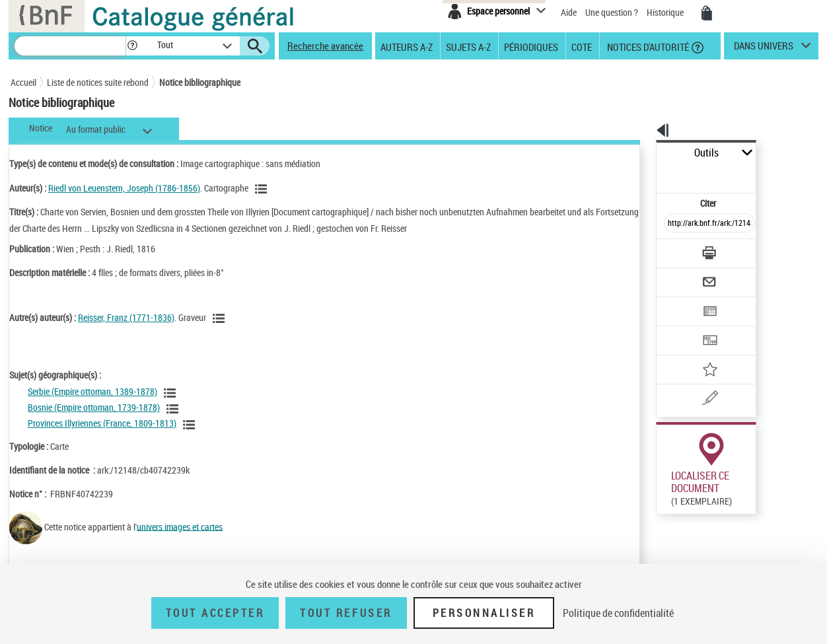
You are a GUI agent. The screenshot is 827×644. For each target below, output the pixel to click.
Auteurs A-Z (407, 46)
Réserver (667, 495)
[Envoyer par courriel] (672, 250)
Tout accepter (215, 613)
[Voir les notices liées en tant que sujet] (172, 393)
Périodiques (531, 46)
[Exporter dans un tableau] (682, 275)
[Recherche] (70, 46)
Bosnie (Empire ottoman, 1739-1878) (94, 407)
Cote (582, 46)
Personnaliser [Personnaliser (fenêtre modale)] (484, 613)
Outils (642, 153)
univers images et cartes (180, 526)
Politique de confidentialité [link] (618, 613)
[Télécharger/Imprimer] (675, 224)
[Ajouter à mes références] (680, 327)
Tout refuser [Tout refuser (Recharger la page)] (346, 613)
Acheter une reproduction (758, 495)
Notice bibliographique (200, 82)
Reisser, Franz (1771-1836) (126, 317)
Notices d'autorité (647, 46)
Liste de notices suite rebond (98, 82)
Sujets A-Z (468, 46)
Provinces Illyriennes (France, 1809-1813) (102, 423)
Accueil (23, 82)
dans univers (764, 49)
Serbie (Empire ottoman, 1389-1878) (92, 391)
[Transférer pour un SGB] (678, 301)
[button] (132, 46)
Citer (652, 174)
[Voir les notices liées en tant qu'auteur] (263, 189)
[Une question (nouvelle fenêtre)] (698, 353)
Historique (666, 12)
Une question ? (612, 12)
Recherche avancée (325, 46)
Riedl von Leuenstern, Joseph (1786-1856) (124, 188)
